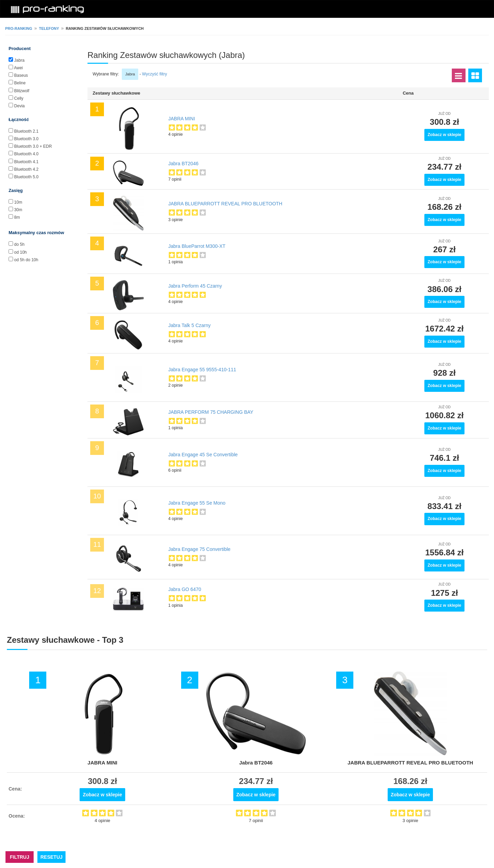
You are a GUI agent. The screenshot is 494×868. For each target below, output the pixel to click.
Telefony (49, 28)
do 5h (19, 244)
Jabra (19, 60)
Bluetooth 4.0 (26, 154)
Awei (19, 68)
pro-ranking (19, 28)
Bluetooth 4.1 (26, 162)
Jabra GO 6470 (185, 589)
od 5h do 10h (26, 260)
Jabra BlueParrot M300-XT (197, 246)
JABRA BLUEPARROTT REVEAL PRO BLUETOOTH (225, 204)
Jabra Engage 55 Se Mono (197, 503)
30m (18, 210)
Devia (19, 106)
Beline (20, 83)
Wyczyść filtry (155, 74)
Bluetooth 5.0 (26, 177)
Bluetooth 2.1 (26, 131)
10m (18, 202)
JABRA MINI (182, 119)
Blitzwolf (22, 91)
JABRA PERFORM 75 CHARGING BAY (211, 412)
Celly (19, 98)
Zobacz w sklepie (444, 135)
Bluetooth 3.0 (26, 139)
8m (17, 217)
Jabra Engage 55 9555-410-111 (202, 370)
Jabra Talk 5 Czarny (190, 325)
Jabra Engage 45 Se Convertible (203, 455)
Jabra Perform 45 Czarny (195, 286)
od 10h (20, 252)
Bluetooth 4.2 (26, 169)
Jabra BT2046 (184, 164)
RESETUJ (52, 857)
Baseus (21, 75)
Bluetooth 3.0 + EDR (33, 146)
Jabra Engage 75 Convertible (199, 549)
